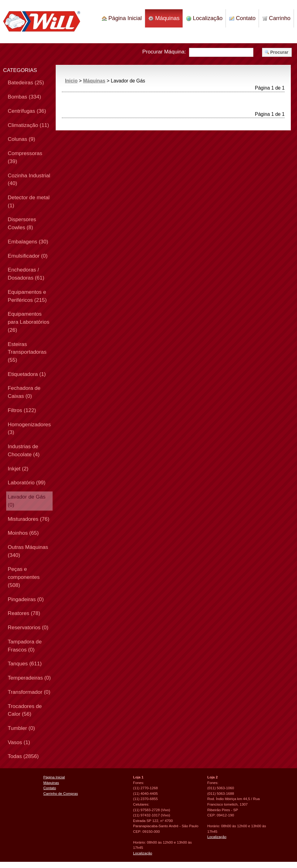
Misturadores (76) (28, 519)
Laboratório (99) (27, 482)
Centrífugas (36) (27, 111)
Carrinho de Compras (61, 793)
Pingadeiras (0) (26, 599)
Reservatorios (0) (28, 627)
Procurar (277, 52)
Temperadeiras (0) (29, 678)
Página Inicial (122, 18)
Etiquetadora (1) (27, 374)
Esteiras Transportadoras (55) (27, 352)
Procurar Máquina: (164, 52)
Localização (204, 18)
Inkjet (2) (18, 469)
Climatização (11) (28, 125)
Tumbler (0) (21, 728)
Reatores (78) (24, 613)
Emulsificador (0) (28, 256)
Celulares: (141, 804)
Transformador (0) (29, 692)
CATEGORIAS (20, 70)
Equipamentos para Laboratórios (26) (28, 322)
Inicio (71, 81)
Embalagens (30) (28, 242)
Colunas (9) (22, 139)
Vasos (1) (19, 742)
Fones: (139, 783)
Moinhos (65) (23, 533)
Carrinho (276, 18)
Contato (242, 18)
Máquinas (164, 18)
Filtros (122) (22, 410)
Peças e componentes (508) (24, 577)
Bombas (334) (24, 97)
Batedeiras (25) (26, 82)
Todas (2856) (23, 756)
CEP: (137, 831)
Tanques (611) (25, 664)
